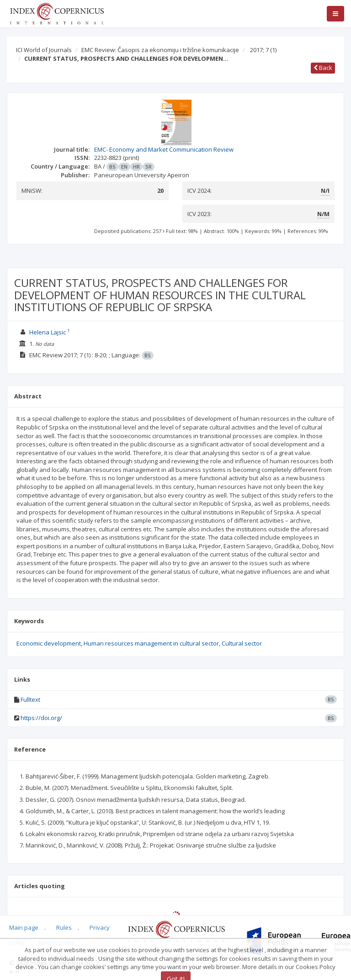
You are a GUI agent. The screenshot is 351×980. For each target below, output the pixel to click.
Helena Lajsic (48, 332)
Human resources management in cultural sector (151, 643)
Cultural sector (242, 643)
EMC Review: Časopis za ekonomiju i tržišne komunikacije (160, 50)
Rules (64, 927)
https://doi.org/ (41, 718)
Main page (24, 927)
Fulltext (30, 699)
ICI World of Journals (44, 50)
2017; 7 (263, 50)
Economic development (49, 643)
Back (323, 68)
